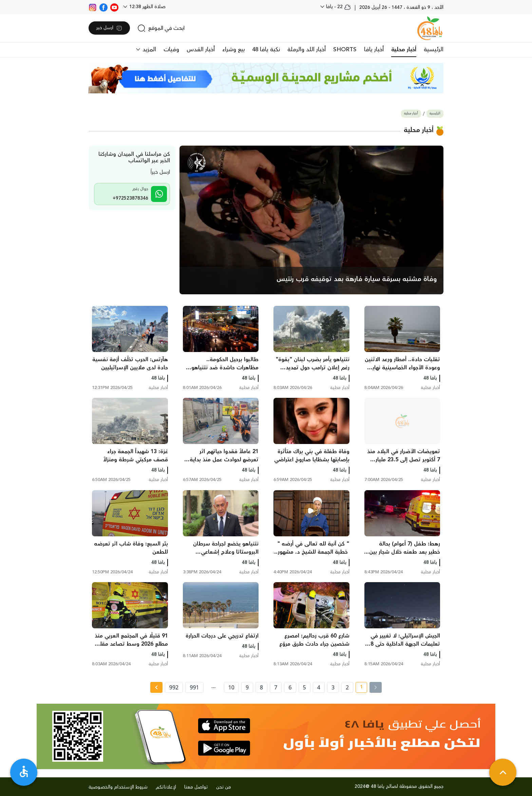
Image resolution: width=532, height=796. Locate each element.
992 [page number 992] (174, 687)
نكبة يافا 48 (266, 50)
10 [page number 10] (231, 687)
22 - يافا (338, 7)
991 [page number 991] (194, 687)
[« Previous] (376, 687)
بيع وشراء (233, 50)
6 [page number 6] (290, 687)
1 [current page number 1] (359, 688)
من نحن (224, 787)
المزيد (148, 50)
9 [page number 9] (247, 687)
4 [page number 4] (319, 687)
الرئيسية (434, 50)
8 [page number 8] (261, 687)
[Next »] (156, 687)
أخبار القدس (201, 50)
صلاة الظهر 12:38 (147, 7)
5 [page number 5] (305, 687)
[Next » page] (156, 687)
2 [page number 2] (347, 687)
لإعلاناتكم (166, 787)
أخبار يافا (374, 50)
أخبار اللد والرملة (307, 50)
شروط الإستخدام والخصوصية (118, 787)
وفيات (171, 50)
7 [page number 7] (276, 687)
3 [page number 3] (333, 687)
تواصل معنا (196, 787)
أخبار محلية (404, 50)
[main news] (312, 220)
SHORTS (345, 50)
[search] (161, 28)
